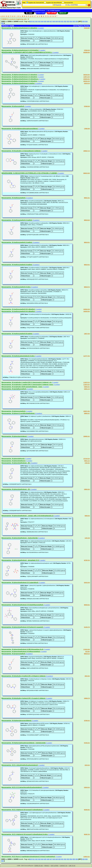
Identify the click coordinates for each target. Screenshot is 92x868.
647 (51, 21)
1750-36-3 (87, 463)
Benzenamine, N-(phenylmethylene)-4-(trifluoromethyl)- (21, 651)
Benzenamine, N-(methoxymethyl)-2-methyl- (17, 220)
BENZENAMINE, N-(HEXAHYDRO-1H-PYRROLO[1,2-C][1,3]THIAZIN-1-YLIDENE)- (30, 173)
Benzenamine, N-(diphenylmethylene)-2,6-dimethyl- (20, 77)
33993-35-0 (87, 489)
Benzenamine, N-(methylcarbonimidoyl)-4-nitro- (18, 356)
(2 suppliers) (38, 83)
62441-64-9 (87, 583)
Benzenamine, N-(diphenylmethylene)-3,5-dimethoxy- (20, 79)
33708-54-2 (87, 721)
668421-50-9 (87, 173)
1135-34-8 (87, 538)
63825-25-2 (87, 387)
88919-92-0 (87, 220)
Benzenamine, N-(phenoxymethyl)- (14, 411)
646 (48, 21)
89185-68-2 (87, 810)
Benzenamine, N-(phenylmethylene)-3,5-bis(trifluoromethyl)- (23, 605)
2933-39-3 (87, 676)
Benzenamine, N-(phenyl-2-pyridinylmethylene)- (18, 413)
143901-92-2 (87, 857)
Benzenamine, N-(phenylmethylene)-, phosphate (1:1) (20, 560)
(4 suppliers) (34, 463)
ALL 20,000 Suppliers (54, 11)
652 (65, 21)
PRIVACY (47, 866)
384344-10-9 (87, 81)
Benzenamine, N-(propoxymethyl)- (14, 654)
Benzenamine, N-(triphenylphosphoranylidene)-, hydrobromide (24, 743)
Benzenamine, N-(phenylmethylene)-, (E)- (16, 463)
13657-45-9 (87, 334)
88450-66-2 (87, 605)
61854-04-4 (87, 787)
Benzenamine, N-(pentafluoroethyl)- (14, 389)
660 (2, 23)
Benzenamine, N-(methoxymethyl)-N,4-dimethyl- (18, 311)
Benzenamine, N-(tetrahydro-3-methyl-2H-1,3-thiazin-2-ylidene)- (24, 676)
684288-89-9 (87, 52)
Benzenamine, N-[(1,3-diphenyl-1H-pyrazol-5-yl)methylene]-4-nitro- (25, 834)
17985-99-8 (87, 129)
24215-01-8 (87, 83)
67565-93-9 (87, 50)
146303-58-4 (87, 311)
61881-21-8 (87, 389)
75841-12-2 (87, 461)
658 (83, 21)
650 (59, 21)
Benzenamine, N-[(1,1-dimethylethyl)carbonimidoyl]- (20, 765)
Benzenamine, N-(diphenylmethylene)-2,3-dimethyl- (20, 28)
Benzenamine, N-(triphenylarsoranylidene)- (17, 720)
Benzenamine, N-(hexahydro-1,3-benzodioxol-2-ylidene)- (21, 151)
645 (45, 21)
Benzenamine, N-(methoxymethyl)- (14, 198)
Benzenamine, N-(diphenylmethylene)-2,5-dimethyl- (20, 75)
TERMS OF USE (38, 866)
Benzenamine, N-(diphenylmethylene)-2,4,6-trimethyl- (20, 50)
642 (36, 21)
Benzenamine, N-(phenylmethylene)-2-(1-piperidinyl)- (20, 582)
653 (68, 21)
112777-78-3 (87, 356)
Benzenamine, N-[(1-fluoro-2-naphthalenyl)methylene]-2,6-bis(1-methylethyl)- (28, 857)
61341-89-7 (87, 28)
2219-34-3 (87, 765)
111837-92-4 (87, 385)
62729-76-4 (87, 560)
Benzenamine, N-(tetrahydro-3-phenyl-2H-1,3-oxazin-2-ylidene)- (24, 698)
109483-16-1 (87, 436)
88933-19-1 (87, 198)
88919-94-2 (87, 265)
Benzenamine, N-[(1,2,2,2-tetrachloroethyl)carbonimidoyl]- (22, 787)
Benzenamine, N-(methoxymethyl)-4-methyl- (17, 265)
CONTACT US (64, 866)
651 (62, 21)
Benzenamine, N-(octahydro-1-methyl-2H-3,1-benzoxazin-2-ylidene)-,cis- (27, 382)
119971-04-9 (87, 77)
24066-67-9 (87, 698)
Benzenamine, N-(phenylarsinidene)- (14, 436)
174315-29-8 (87, 649)
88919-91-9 (87, 654)
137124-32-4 (87, 459)
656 (77, 21)
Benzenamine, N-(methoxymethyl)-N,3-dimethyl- (18, 309)
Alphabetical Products (39, 11)
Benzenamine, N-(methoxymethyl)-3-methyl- (17, 242)
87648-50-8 (87, 106)
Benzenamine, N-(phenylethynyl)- (13, 459)
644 (42, 21)
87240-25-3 (87, 743)
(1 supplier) (41, 28)
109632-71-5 (87, 151)
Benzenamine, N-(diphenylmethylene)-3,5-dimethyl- (20, 81)
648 (54, 21)
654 (71, 21)
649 (57, 21)
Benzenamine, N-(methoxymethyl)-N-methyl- (17, 334)
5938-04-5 (87, 516)
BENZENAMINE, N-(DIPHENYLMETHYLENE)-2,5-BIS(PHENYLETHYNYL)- (27, 52)
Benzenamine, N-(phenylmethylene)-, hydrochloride (20, 538)
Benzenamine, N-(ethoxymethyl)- (13, 106)
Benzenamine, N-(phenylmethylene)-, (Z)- (16, 489)
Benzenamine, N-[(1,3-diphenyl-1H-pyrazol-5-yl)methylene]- (22, 810)
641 (34, 21)
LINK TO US (72, 866)
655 (74, 21)
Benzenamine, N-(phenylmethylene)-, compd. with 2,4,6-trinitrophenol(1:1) (27, 516)
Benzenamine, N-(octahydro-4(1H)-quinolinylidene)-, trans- (22, 387)
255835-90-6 (87, 79)
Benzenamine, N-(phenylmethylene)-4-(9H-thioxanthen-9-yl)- (23, 649)
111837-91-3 (87, 382)
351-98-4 (88, 652)
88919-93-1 (87, 242)
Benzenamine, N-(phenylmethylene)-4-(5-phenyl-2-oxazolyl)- (23, 627)
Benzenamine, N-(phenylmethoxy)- (14, 461)
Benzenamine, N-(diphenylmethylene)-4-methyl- (18, 83)
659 (86, 21)
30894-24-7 (87, 413)
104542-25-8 (87, 309)
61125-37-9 (87, 627)
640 (31, 21)
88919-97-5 (87, 287)
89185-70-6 (87, 834)
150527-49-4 (87, 411)
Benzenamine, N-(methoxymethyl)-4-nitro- (16, 287)
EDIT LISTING (55, 866)
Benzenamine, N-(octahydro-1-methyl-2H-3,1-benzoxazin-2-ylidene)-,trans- (28, 385)
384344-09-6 (87, 75)
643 (39, 21)
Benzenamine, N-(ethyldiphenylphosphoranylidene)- (20, 129)
